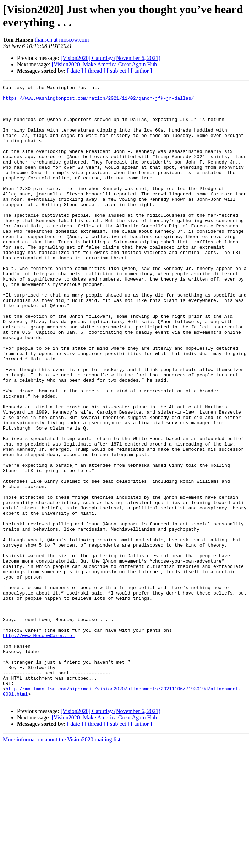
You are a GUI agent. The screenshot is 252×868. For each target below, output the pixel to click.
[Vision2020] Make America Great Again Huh (104, 64)
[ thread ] (95, 71)
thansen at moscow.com (62, 40)
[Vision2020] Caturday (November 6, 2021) (111, 58)
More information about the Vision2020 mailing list (62, 862)
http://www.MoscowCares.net (39, 746)
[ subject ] (118, 71)
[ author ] (142, 71)
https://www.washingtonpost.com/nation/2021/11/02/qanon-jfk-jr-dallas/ (98, 101)
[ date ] (75, 71)
